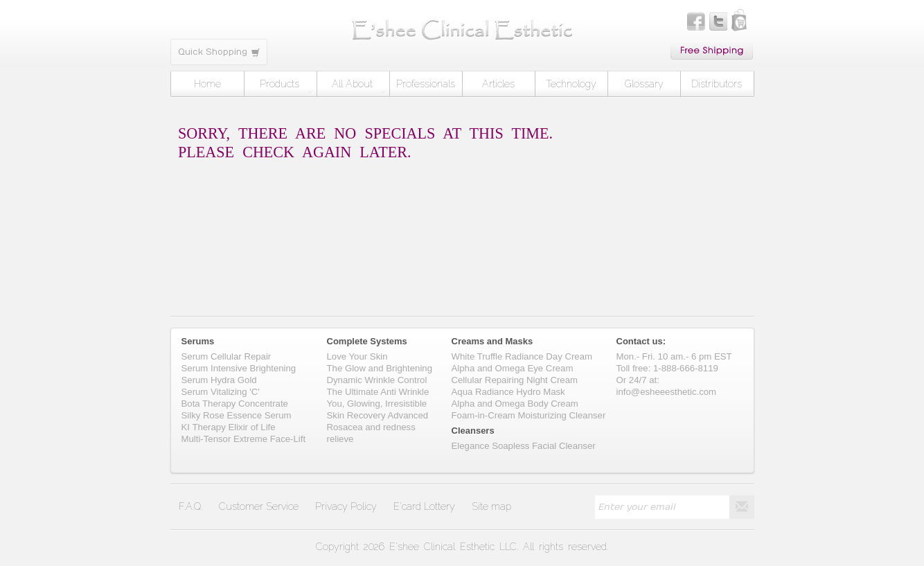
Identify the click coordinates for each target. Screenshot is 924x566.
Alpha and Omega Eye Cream (513, 368)
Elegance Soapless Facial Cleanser (524, 446)
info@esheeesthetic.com (667, 392)
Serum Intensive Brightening (239, 368)
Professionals (426, 84)
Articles (498, 84)
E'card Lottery (424, 506)
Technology (571, 84)
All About (359, 86)
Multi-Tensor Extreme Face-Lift (244, 439)
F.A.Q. (190, 506)
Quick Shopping (219, 52)
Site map (491, 506)
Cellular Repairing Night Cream (515, 380)
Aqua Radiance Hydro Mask (508, 392)
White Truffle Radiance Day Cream (522, 356)
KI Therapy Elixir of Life (229, 427)
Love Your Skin (357, 356)
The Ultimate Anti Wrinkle (378, 392)
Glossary (644, 84)
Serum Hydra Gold (219, 380)
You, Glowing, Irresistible (377, 404)
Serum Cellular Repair (226, 356)
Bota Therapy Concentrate (235, 404)
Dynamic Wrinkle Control (377, 380)
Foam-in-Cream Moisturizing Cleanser (529, 415)
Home (207, 84)
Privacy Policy (346, 506)
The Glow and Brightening (380, 368)
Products (286, 86)
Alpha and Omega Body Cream (515, 404)
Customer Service (259, 506)
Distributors (717, 84)
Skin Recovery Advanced (378, 415)
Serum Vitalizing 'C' (221, 392)
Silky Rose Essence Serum (237, 415)
